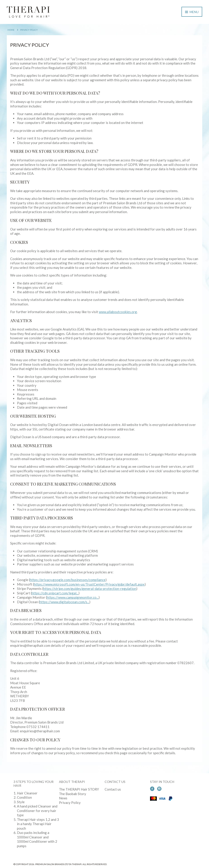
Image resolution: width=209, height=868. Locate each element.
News (63, 798)
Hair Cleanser (27, 793)
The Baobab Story (73, 794)
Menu (192, 12)
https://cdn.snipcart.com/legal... (55, 593)
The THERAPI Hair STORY (79, 789)
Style (21, 802)
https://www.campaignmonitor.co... (73, 597)
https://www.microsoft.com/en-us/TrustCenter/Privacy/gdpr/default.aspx (89, 584)
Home (11, 30)
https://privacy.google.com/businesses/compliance (68, 580)
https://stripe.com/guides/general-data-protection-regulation (90, 589)
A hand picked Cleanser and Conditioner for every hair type (37, 811)
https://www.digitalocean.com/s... (64, 602)
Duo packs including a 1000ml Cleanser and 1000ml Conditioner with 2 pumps (37, 839)
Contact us (113, 789)
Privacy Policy (29, 30)
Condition (24, 797)
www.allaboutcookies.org (118, 312)
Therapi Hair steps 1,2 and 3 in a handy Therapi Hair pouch (38, 824)
